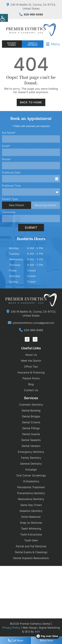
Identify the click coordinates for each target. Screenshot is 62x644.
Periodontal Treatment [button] (31, 487)
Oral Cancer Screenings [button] (31, 475)
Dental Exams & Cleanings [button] (31, 552)
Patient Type (10, 199)
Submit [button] (31, 228)
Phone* (6, 159)
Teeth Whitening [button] (31, 529)
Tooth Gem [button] (31, 540)
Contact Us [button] (31, 390)
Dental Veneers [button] (31, 446)
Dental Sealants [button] (31, 440)
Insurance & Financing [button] (31, 372)
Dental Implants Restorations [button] (31, 558)
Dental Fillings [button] (31, 428)
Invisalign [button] (31, 470)
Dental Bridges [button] (31, 416)
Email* (6, 146)
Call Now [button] (16, 640)
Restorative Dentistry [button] (31, 499)
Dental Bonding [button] (31, 410)
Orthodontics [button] (31, 481)
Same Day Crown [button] (31, 505)
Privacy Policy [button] (11, 628)
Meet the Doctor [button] (31, 361)
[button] (4, 18)
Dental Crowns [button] (31, 422)
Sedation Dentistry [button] (31, 511)
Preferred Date (11, 173)
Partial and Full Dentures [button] (31, 546)
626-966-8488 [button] (31, 14)
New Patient (17, 205)
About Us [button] (31, 355)
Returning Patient (45, 205)
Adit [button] (37, 632)
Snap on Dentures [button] (31, 523)
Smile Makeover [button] (31, 517)
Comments (9, 212)
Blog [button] (31, 384)
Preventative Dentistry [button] (31, 493)
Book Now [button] (47, 640)
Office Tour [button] (31, 367)
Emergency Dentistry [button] (31, 452)
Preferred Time (11, 186)
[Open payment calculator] (47, 636)
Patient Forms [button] (12, 44)
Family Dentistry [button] (31, 458)
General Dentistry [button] (31, 464)
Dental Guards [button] (31, 434)
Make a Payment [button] (33, 44)
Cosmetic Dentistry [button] (31, 405)
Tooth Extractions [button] (31, 534)
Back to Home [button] (31, 102)
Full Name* (9, 133)
